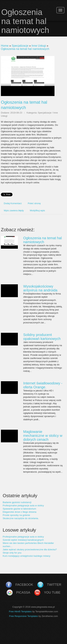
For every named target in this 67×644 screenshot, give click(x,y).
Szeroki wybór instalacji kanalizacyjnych (23, 540)
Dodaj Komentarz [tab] (13, 203)
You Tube (52, 593)
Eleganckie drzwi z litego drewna (20, 512)
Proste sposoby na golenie (16, 515)
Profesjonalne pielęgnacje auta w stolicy (23, 505)
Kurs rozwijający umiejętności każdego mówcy (27, 556)
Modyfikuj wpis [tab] (37, 210)
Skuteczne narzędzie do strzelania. (21, 518)
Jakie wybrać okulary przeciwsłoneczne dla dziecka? (30, 549)
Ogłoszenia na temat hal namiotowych (25, 49)
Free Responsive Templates (23, 616)
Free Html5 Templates (20, 611)
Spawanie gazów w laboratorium (19, 509)
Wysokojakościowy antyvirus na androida (40, 288)
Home (5, 46)
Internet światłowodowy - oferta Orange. (43, 385)
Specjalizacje (20, 46)
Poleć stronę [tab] (34, 203)
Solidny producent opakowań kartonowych (42, 337)
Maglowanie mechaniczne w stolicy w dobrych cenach (43, 436)
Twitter (54, 585)
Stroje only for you (12, 553)
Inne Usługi (39, 46)
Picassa (23, 593)
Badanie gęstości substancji (17, 502)
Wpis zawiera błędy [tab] (14, 210)
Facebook (24, 585)
